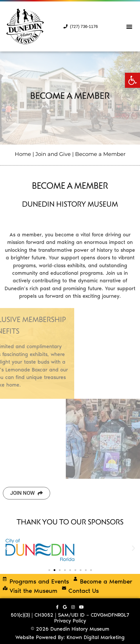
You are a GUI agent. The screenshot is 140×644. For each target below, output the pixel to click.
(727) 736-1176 (81, 26)
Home (23, 154)
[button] (132, 80)
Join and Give (53, 154)
